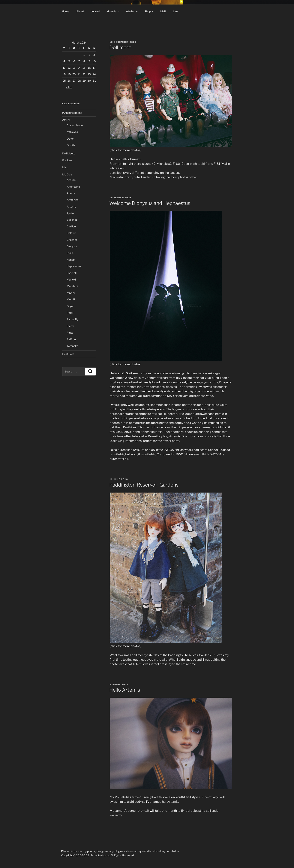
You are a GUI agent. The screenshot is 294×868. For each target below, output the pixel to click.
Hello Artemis (125, 690)
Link (176, 11)
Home (66, 11)
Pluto (70, 333)
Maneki (71, 279)
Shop (149, 11)
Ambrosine (73, 187)
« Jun (69, 87)
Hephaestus (74, 266)
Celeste (71, 233)
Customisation (75, 125)
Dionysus (72, 246)
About (80, 11)
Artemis (72, 206)
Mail (163, 11)
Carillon (71, 226)
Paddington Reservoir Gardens (144, 485)
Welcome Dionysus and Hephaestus (150, 203)
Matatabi (72, 286)
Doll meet (120, 47)
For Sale (67, 160)
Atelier (132, 11)
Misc (65, 167)
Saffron (71, 339)
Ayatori (71, 213)
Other (70, 139)
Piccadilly (72, 319)
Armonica (73, 200)
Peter (70, 313)
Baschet (72, 220)
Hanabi (71, 260)
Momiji (71, 299)
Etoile (70, 253)
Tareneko (72, 346)
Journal (96, 11)
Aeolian (71, 180)
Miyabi (71, 293)
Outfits (71, 145)
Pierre (70, 326)
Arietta (71, 193)
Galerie (114, 11)
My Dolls (67, 174)
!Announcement (72, 113)
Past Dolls (68, 354)
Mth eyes (72, 132)
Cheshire (72, 240)
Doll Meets (69, 153)
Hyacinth (72, 273)
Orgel (70, 306)
